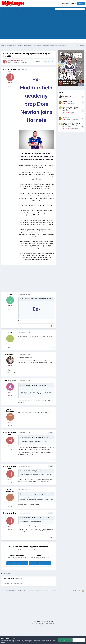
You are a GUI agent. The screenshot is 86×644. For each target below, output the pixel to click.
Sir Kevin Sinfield (67, 102)
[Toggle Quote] (21, 299)
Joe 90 (10, 294)
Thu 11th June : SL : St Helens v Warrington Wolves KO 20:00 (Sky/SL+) (71, 109)
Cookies (52, 621)
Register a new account (17, 563)
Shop (17, 9)
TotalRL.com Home (8, 9)
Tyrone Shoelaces (10, 410)
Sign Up (81, 3)
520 (10, 309)
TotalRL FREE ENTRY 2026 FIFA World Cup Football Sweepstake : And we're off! (71, 125)
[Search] (64, 9)
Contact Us (45, 621)
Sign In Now (40, 563)
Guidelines (39, 9)
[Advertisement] (43, 27)
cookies (12, 640)
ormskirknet (10, 354)
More (46, 9)
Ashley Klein (66, 118)
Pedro (10, 333)
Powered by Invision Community (43, 625)
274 (10, 347)
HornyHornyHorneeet (10, 70)
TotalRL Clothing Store (27, 9)
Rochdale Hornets (23, 62)
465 (10, 86)
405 (10, 396)
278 (10, 369)
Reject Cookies (78, 640)
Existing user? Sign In (69, 3)
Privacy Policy (36, 621)
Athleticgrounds (10, 381)
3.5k (10, 426)
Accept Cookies (65, 640)
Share (38, 62)
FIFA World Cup (67, 96)
